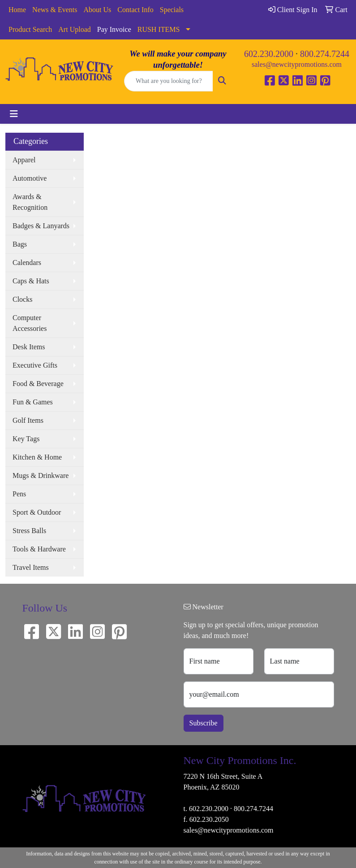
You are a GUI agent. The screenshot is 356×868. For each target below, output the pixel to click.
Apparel (24, 160)
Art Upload (74, 29)
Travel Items (31, 567)
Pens (19, 494)
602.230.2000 (269, 54)
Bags (20, 244)
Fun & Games (33, 402)
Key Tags (26, 439)
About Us (98, 10)
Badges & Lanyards (41, 226)
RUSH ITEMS (159, 29)
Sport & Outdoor (37, 512)
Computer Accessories (30, 323)
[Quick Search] (169, 81)
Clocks (22, 299)
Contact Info (135, 10)
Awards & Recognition (30, 202)
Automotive (30, 178)
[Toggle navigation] (14, 114)
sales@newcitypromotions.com (297, 64)
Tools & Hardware (39, 549)
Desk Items (29, 347)
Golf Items (28, 420)
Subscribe (204, 723)
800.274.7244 (325, 54)
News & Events (55, 10)
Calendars (27, 263)
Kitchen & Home (37, 457)
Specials (172, 10)
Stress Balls (29, 531)
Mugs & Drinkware (41, 475)
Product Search (30, 29)
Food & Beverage (38, 384)
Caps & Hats (31, 281)
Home (17, 10)
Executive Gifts (35, 365)
